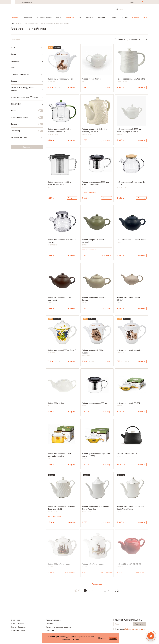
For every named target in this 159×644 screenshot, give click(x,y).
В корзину (72, 87)
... (105, 591)
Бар (80, 18)
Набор (26, 111)
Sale (145, 18)
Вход (132, 2)
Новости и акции (17, 623)
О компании (15, 620)
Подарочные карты (18, 631)
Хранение (102, 18)
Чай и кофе (70, 18)
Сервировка (28, 18)
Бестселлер (26, 131)
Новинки (135, 18)
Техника (113, 18)
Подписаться (139, 624)
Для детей (90, 18)
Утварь (59, 18)
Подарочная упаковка (26, 117)
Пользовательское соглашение (58, 627)
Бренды (15, 18)
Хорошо (113, 638)
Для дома (124, 18)
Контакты (49, 623)
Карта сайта (51, 631)
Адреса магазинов (27, 2)
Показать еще (97, 584)
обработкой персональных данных (135, 629)
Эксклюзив (26, 124)
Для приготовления (44, 18)
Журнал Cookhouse (19, 627)
